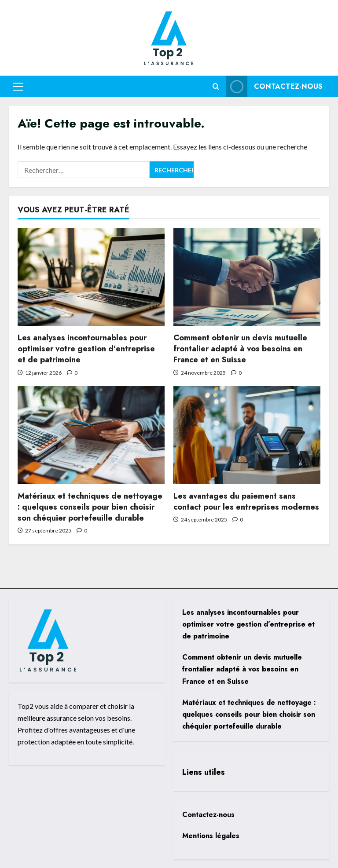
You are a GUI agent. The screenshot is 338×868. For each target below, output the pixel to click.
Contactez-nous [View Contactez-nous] (274, 86)
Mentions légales (211, 836)
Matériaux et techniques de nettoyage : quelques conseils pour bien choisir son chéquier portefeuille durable (90, 507)
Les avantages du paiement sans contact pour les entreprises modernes (246, 501)
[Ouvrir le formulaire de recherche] (216, 86)
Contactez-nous (208, 815)
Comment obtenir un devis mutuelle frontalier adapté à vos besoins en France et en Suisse (240, 349)
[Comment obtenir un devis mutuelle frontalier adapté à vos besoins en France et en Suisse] (247, 277)
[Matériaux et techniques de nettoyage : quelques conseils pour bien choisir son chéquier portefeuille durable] (91, 435)
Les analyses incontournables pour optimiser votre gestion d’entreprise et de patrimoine (86, 349)
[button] (18, 86)
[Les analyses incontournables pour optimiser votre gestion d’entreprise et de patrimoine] (91, 277)
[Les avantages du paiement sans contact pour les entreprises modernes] (247, 435)
